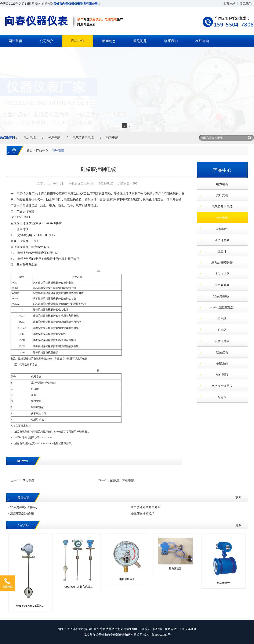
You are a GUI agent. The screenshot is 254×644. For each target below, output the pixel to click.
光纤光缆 (54, 138)
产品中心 (78, 41)
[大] (49, 183)
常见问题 (140, 41)
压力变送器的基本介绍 (146, 507)
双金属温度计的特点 (23, 507)
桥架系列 (221, 363)
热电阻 (221, 330)
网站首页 (15, 41)
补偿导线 (221, 229)
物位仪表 (221, 352)
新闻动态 (109, 41)
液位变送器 (221, 274)
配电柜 (221, 397)
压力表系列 (221, 285)
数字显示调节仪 (221, 386)
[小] (61, 183)
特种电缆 (112, 138)
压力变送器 (175, 568)
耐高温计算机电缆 (122, 480)
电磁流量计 (224, 583)
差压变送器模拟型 (143, 513)
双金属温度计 (221, 296)
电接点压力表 (127, 579)
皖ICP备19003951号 (157, 635)
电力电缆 (30, 138)
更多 (238, 498)
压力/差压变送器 (220, 263)
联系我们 (246, 4)
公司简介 (47, 41)
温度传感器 (221, 341)
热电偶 (221, 319)
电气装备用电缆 (83, 138)
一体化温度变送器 (221, 307)
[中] (55, 183)
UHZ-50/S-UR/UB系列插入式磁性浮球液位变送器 (32, 606)
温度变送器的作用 (22, 513)
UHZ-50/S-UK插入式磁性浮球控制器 (80, 587)
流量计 (221, 251)
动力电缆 (28, 480)
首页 (30, 150)
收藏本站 (229, 4)
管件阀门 (221, 375)
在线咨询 (202, 41)
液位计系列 (221, 240)
